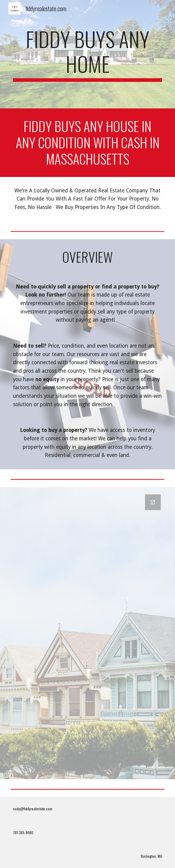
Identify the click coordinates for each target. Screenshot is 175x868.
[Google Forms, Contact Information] (87, 633)
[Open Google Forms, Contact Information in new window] (153, 502)
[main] (87, 54)
